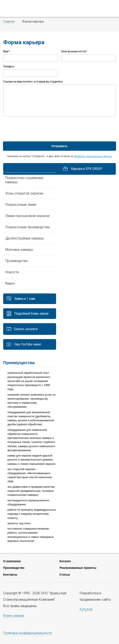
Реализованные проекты (78, 568)
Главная (9, 21)
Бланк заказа (14, 616)
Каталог (65, 561)
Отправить (59, 146)
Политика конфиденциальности (28, 633)
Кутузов (86, 609)
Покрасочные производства (28, 227)
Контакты (10, 575)
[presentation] (35, 129)
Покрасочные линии (21, 205)
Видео (10, 283)
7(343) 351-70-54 (113, 8)
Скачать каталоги (26, 329)
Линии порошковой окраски (27, 216)
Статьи (65, 575)
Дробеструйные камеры (24, 238)
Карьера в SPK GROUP (83, 169)
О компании (12, 561)
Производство (17, 261)
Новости (12, 272)
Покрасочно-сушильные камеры (24, 180)
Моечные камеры (19, 250)
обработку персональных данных (93, 156)
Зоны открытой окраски (24, 193)
